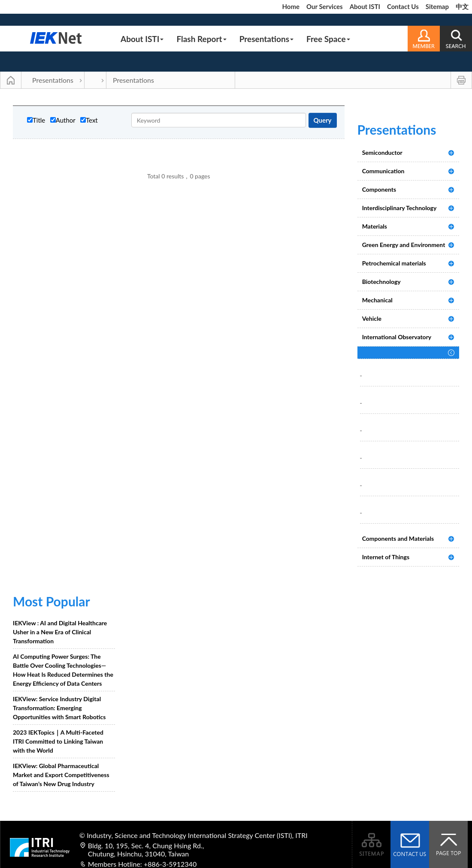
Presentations (266, 39)
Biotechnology (381, 282)
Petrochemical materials (394, 263)
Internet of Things (386, 557)
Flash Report (201, 39)
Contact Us (403, 6)
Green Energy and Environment (404, 245)
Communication (383, 171)
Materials (375, 226)
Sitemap (437, 6)
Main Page (11, 80)
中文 (462, 6)
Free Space (328, 39)
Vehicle (372, 318)
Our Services (325, 6)
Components (379, 189)
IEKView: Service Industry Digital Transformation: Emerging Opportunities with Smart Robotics (59, 708)
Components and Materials (398, 538)
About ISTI (365, 6)
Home (291, 6)
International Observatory (397, 337)
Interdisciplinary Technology (399, 208)
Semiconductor (382, 152)
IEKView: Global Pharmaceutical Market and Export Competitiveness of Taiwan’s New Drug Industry (61, 775)
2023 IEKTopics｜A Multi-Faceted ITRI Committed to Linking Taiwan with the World (58, 741)
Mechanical (377, 300)
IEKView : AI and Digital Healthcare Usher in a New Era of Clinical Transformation (60, 632)
